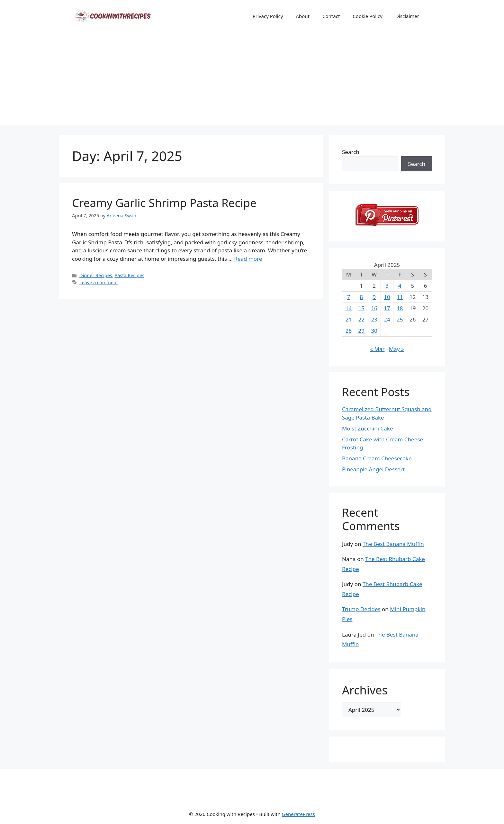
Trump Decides (361, 609)
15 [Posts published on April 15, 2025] (361, 308)
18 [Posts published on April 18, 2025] (400, 308)
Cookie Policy (368, 16)
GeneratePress (298, 814)
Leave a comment (99, 282)
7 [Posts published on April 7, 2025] (349, 297)
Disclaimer (407, 16)
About (303, 16)
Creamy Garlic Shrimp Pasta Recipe (164, 203)
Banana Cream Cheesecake (377, 458)
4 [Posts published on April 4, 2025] (400, 286)
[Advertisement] (252, 80)
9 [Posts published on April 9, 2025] (374, 297)
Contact (331, 16)
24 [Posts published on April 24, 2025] (387, 319)
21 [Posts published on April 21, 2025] (349, 319)
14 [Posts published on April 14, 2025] (349, 308)
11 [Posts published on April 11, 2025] (400, 297)
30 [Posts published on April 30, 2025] (374, 331)
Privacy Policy (268, 16)
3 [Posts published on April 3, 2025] (387, 286)
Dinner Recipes (96, 275)
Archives (365, 690)
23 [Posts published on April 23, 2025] (374, 319)
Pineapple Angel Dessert (373, 469)
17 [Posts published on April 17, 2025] (387, 308)
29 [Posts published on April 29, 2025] (361, 331)
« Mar (377, 349)
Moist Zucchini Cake (368, 428)
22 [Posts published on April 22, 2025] (361, 319)
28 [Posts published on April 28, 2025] (349, 331)
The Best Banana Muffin (393, 544)
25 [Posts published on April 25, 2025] (400, 319)
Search (351, 152)
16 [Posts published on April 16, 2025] (374, 308)
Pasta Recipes (129, 275)
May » (396, 349)
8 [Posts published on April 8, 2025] (361, 297)
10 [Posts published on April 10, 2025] (387, 297)
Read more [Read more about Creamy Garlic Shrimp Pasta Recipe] (248, 259)
